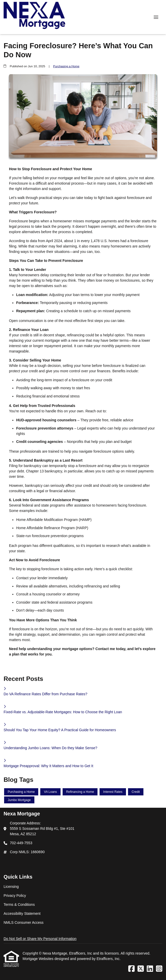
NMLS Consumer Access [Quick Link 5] (24, 922)
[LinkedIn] (150, 969)
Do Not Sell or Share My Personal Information (40, 939)
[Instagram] (159, 969)
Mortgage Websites (38, 959)
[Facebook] (131, 969)
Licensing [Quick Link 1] (11, 887)
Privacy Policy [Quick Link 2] (15, 896)
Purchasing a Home (66, 66)
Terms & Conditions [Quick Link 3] (19, 905)
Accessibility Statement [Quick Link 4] (22, 914)
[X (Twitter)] (141, 969)
